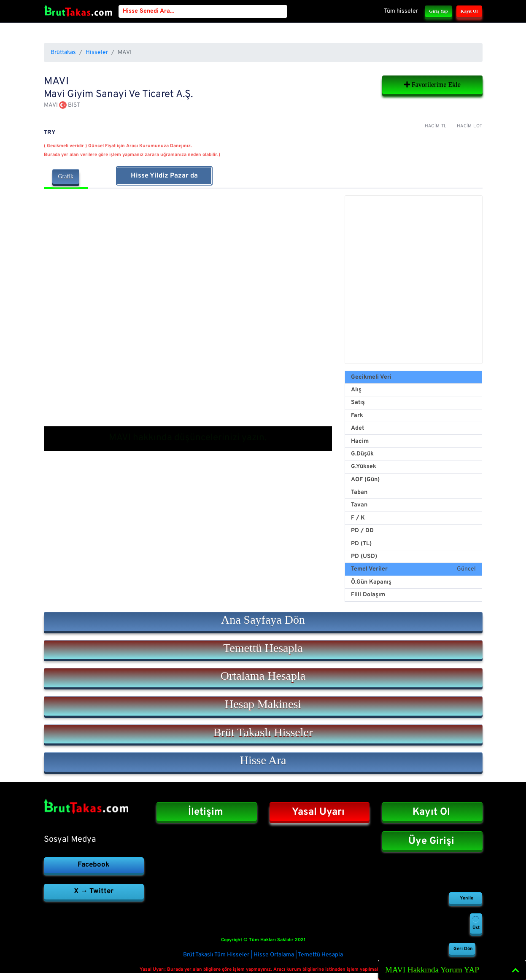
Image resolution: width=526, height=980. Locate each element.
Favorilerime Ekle (432, 85)
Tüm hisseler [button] (401, 11)
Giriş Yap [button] (438, 11)
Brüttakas (63, 52)
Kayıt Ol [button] (469, 11)
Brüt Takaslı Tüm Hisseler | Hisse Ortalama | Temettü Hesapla (263, 955)
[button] (263, 622)
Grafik (66, 176)
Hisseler (97, 52)
